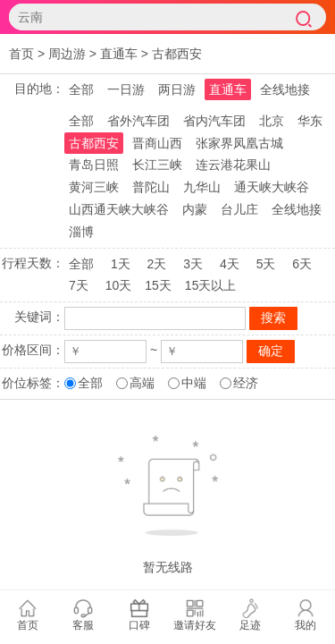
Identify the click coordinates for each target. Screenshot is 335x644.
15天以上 (211, 285)
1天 (121, 264)
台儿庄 (239, 209)
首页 (21, 54)
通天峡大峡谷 (272, 187)
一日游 (126, 89)
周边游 (67, 54)
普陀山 (151, 187)
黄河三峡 (94, 187)
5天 (266, 264)
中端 (194, 383)
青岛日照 (94, 165)
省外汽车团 (138, 121)
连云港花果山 (233, 165)
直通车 (119, 54)
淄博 (81, 232)
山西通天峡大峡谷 (119, 209)
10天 (119, 285)
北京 (272, 121)
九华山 (202, 187)
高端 (142, 383)
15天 (158, 285)
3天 (193, 264)
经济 (246, 383)
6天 (302, 264)
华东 (310, 121)
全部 (81, 89)
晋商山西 (157, 143)
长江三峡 (157, 165)
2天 (157, 264)
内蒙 (195, 209)
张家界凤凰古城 (239, 143)
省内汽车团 (214, 121)
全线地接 (285, 89)
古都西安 (177, 54)
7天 (79, 285)
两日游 (177, 89)
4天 (230, 264)
